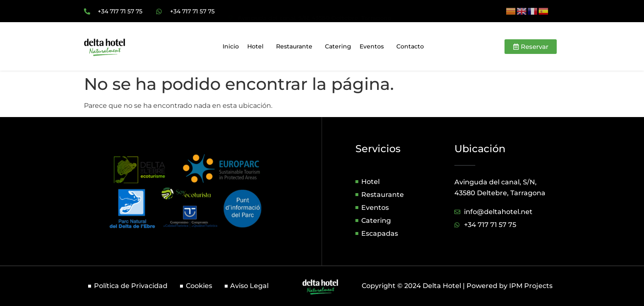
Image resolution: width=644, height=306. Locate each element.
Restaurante (296, 48)
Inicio (231, 48)
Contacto (410, 48)
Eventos (374, 48)
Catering (338, 48)
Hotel (257, 48)
